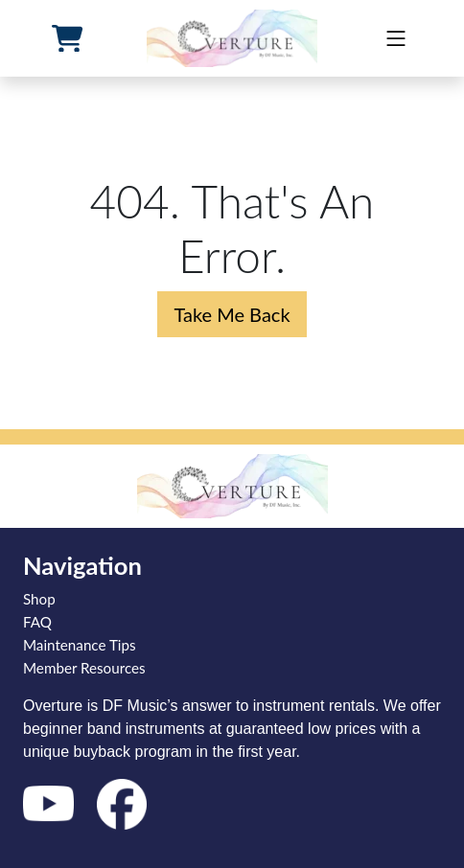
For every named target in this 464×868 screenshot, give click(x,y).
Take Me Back (232, 314)
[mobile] (396, 38)
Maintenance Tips (80, 645)
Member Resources (84, 668)
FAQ (37, 622)
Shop (39, 599)
